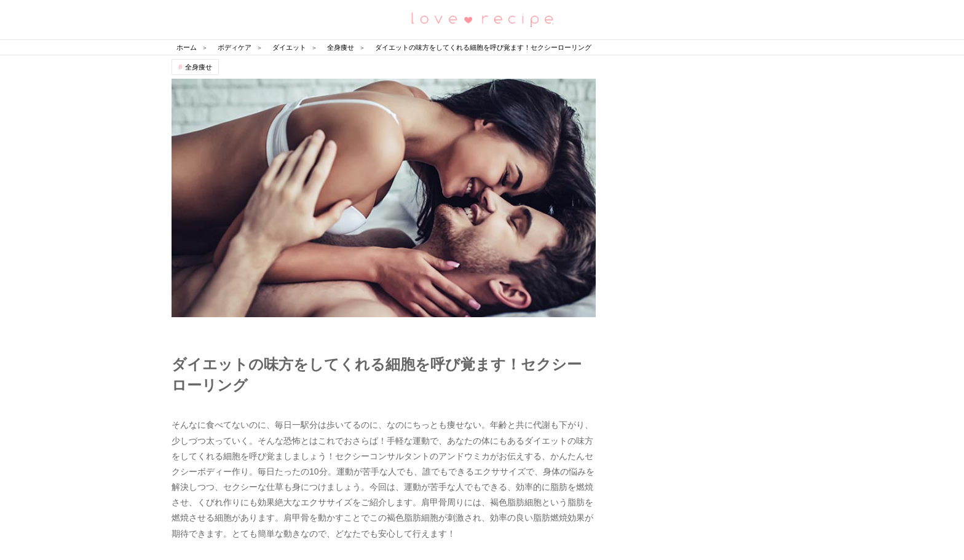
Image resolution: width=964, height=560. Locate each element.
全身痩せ (199, 67)
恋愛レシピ (482, 19)
